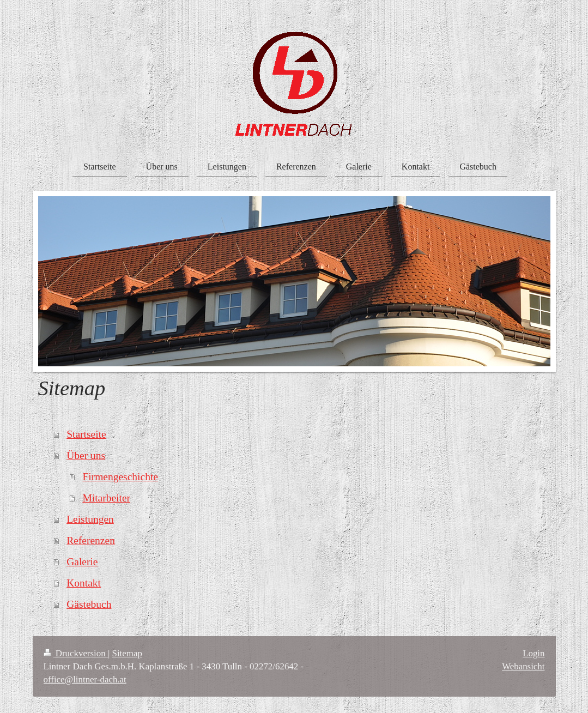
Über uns (86, 455)
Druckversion (76, 653)
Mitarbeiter (106, 498)
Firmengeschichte (120, 477)
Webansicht (523, 666)
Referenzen (91, 540)
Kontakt (84, 583)
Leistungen (90, 519)
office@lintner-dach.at (85, 679)
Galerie (82, 562)
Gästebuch (89, 604)
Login (534, 653)
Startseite (86, 434)
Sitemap (127, 653)
